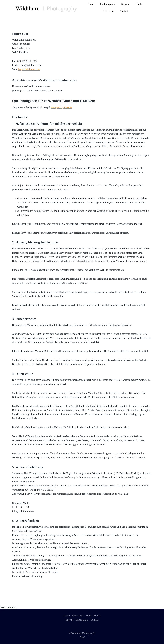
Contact (124, 11)
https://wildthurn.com (29, 69)
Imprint (69, 620)
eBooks (139, 4)
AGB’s (97, 616)
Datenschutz (82, 620)
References (109, 11)
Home (92, 4)
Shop (88, 616)
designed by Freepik (62, 107)
